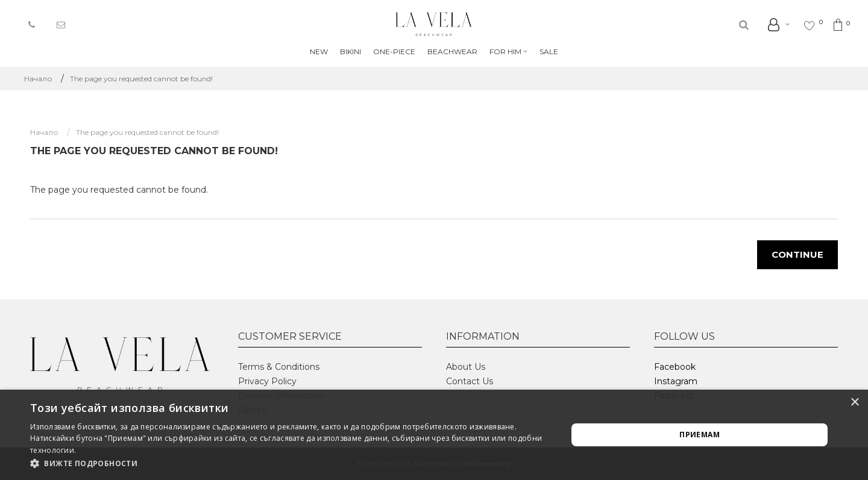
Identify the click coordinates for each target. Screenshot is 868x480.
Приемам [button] (700, 435)
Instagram (676, 381)
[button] (291, 464)
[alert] (434, 435)
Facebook (675, 367)
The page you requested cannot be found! (141, 79)
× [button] (854, 403)
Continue (797, 254)
